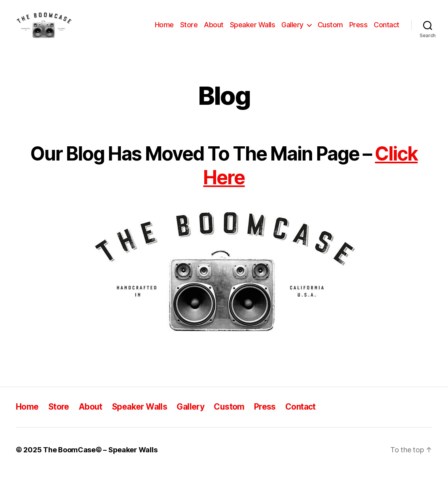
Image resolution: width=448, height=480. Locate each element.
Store (189, 29)
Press (359, 29)
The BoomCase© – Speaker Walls (100, 458)
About (214, 29)
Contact (387, 29)
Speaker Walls (253, 29)
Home (164, 29)
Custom (330, 29)
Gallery (292, 29)
